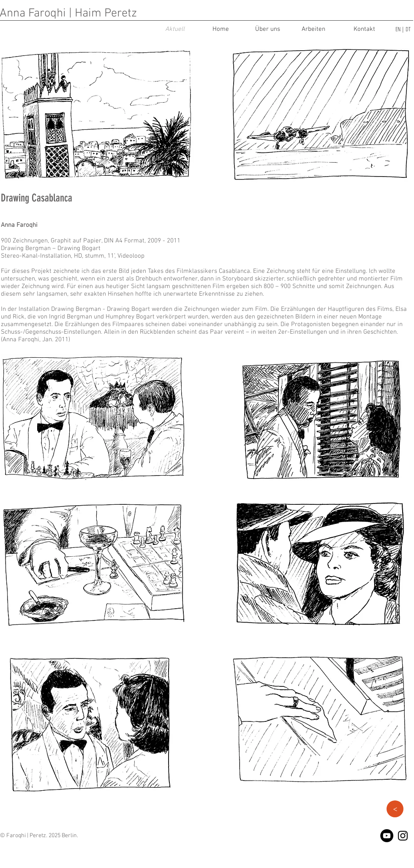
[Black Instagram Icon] (403, 836)
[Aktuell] (175, 29)
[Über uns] (267, 29)
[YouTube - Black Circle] (387, 836)
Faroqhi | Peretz (26, 836)
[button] (395, 809)
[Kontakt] (364, 29)
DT (408, 29)
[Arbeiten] (313, 29)
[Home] (221, 29)
